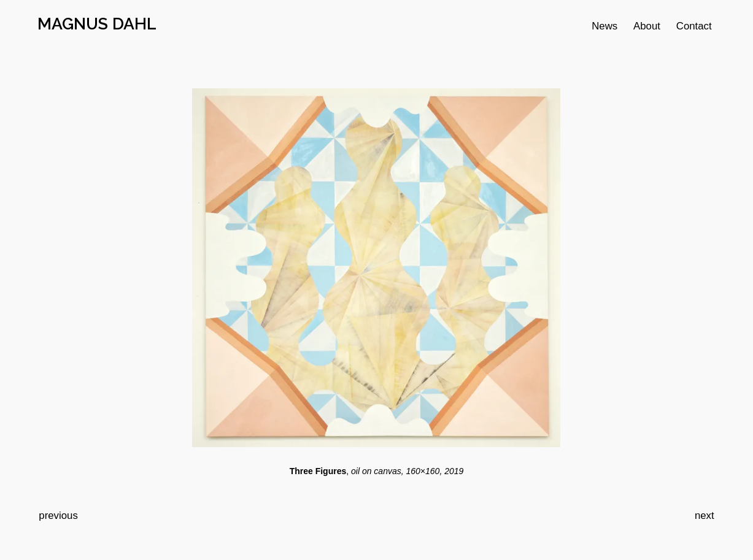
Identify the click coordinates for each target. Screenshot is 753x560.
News (604, 26)
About (647, 26)
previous (58, 516)
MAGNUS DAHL (97, 24)
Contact (694, 26)
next (705, 516)
